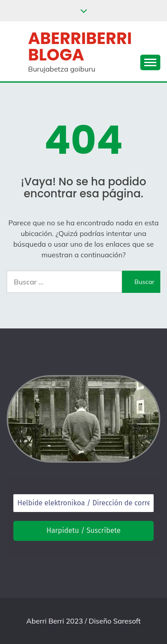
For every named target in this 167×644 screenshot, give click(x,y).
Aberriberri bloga (80, 46)
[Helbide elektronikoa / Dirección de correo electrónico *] (83, 503)
